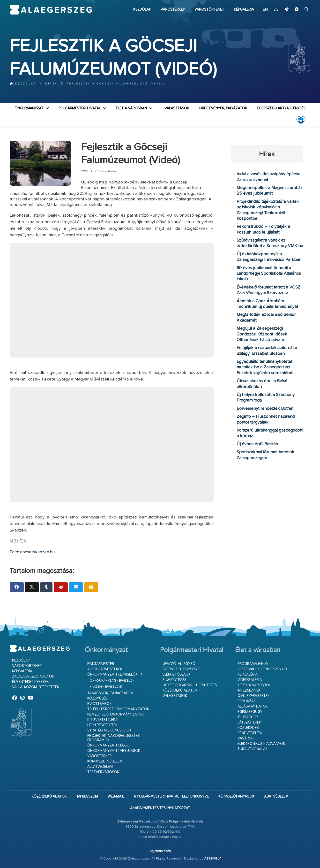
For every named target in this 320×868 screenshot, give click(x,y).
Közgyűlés (97, 698)
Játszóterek (249, 722)
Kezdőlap (142, 10)
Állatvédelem (100, 767)
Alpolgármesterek (105, 669)
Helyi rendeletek (102, 725)
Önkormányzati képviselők (112, 674)
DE (276, 10)
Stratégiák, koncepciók (109, 730)
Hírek (51, 84)
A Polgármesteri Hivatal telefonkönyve (171, 796)
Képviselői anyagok (236, 796)
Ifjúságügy (248, 717)
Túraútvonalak (253, 749)
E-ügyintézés (175, 680)
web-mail (116, 796)
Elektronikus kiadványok (261, 744)
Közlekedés (248, 728)
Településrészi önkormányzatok (118, 709)
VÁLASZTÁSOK (177, 108)
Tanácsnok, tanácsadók (110, 693)
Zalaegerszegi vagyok (33, 676)
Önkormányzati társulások (114, 751)
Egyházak (247, 701)
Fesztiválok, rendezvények (263, 669)
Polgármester (101, 664)
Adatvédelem (276, 796)
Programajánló (253, 664)
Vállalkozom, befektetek (36, 687)
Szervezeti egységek (182, 669)
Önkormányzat (29, 108)
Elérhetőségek (177, 674)
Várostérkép (173, 10)
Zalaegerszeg (51, 10)
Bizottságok (100, 704)
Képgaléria (244, 10)
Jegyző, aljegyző (179, 664)
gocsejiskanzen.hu (37, 552)
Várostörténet (209, 10)
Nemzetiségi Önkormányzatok (116, 714)
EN (265, 10)
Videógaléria (250, 680)
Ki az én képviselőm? (106, 687)
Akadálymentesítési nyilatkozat (160, 808)
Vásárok (246, 738)
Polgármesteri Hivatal (80, 108)
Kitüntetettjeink (103, 720)
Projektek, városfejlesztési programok (114, 738)
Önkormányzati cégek (108, 745)
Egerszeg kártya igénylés (281, 108)
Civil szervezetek (254, 696)
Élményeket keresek (30, 682)
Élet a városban (131, 108)
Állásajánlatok (253, 706)
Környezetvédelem (105, 761)
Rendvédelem (250, 733)
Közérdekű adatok (180, 690)
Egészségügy (250, 712)
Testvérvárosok (103, 772)
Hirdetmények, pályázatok (223, 108)
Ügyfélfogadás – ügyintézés (190, 685)
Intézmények (249, 690)
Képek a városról (254, 685)
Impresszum (87, 796)
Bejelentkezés (160, 851)
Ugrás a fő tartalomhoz (298, 2)
